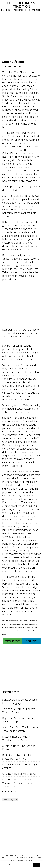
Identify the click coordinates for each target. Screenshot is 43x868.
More (29, 865)
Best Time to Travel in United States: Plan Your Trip (18, 757)
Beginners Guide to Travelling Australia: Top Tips (19, 720)
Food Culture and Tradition (22, 5)
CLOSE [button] (36, 865)
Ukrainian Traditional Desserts (19, 774)
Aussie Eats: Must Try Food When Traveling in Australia (21, 729)
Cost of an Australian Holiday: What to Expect (19, 710)
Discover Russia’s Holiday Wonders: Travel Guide (16, 738)
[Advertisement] (21, 35)
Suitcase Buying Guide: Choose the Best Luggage (19, 701)
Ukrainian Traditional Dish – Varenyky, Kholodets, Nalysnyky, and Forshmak (20, 783)
